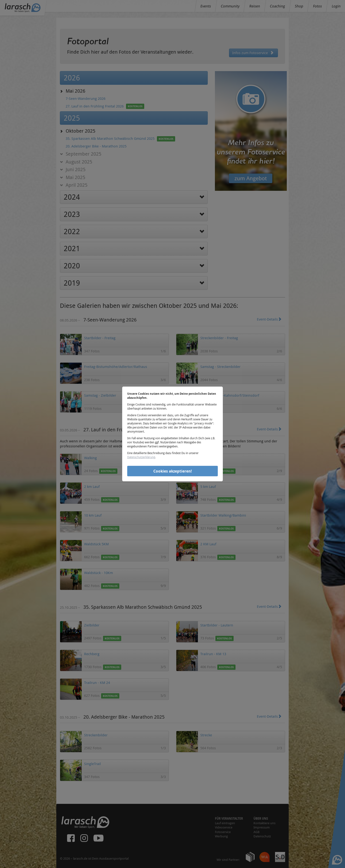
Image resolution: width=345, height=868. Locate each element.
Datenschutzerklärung (141, 457)
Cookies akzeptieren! (173, 471)
